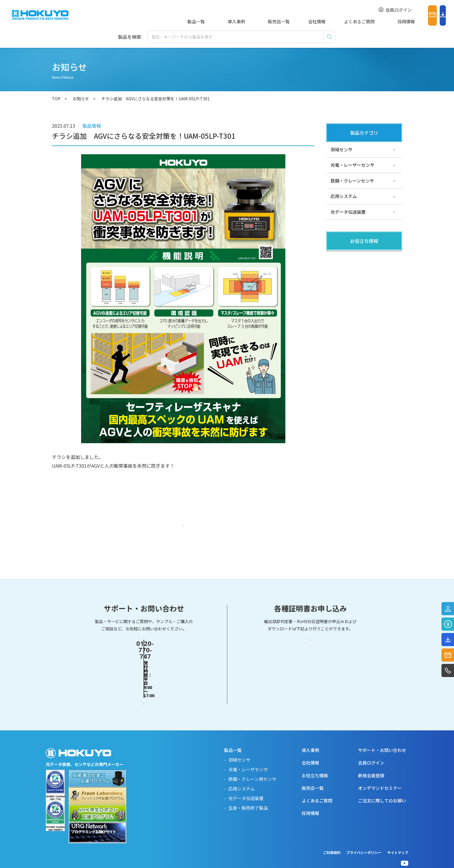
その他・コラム (346, 273)
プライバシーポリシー (364, 841)
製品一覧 (195, 21)
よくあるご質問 (332, 21)
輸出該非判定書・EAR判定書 (310, 657)
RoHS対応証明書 (310, 680)
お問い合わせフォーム (144, 680)
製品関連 (339, 258)
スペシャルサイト (348, 305)
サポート (339, 289)
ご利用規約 (332, 841)
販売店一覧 (260, 21)
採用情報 (370, 21)
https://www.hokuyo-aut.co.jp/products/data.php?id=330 (115, 501)
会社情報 (294, 21)
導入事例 (226, 21)
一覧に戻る (183, 528)
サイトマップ (398, 841)
